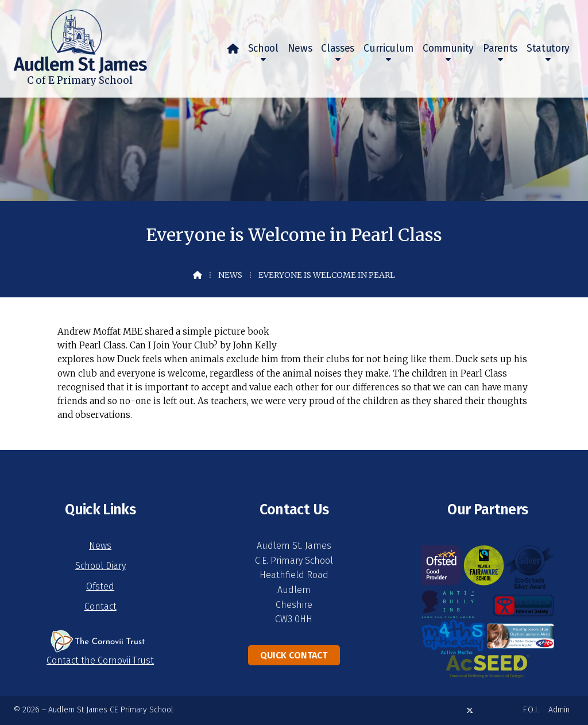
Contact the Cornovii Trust (100, 660)
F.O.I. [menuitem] (531, 710)
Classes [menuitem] (338, 49)
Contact (100, 606)
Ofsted (100, 586)
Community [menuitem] (448, 49)
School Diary (100, 566)
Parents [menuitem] (500, 49)
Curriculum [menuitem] (388, 49)
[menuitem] (233, 49)
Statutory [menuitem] (548, 49)
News (230, 275)
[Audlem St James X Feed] (470, 710)
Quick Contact (294, 655)
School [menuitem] (263, 49)
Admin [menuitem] (559, 710)
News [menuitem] (300, 49)
